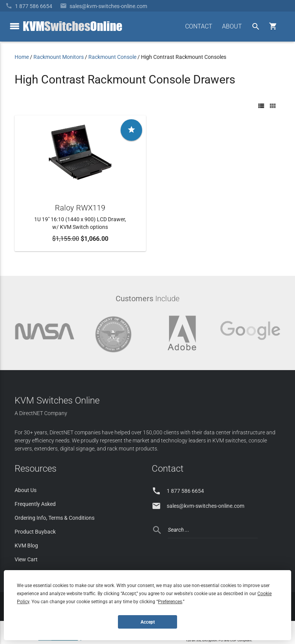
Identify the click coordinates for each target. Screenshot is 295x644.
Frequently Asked (35, 504)
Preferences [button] (170, 602)
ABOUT (232, 26)
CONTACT (199, 26)
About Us (26, 490)
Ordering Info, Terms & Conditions (55, 518)
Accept (148, 622)
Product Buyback (35, 532)
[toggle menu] (15, 26)
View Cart (26, 559)
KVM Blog (26, 546)
